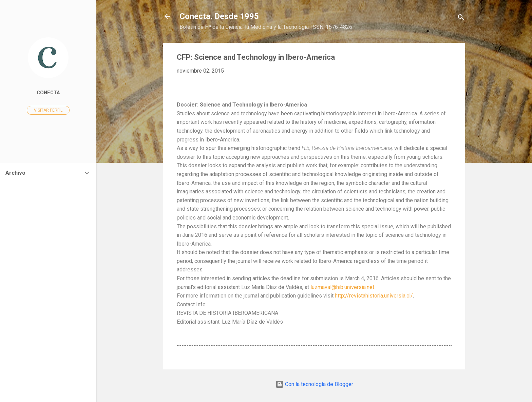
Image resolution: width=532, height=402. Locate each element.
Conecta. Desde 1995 (219, 16)
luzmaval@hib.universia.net (342, 287)
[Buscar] (461, 18)
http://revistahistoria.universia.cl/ (374, 296)
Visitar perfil (48, 110)
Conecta (48, 93)
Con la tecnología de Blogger (314, 384)
